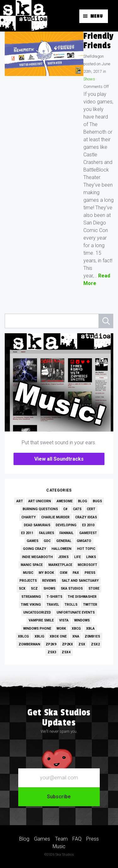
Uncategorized (37, 612)
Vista (64, 620)
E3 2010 (88, 525)
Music (28, 573)
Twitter (90, 605)
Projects (28, 581)
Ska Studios (72, 588)
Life (78, 557)
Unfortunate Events (76, 612)
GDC (47, 541)
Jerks (63, 557)
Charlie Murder (55, 517)
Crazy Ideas (86, 517)
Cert (91, 509)
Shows (89, 79)
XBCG (76, 629)
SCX (22, 588)
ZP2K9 (51, 644)
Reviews (49, 581)
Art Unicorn (40, 501)
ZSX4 (66, 652)
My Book (46, 573)
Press (90, 573)
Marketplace (60, 565)
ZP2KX (67, 644)
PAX (76, 573)
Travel (53, 605)
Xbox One (58, 636)
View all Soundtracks (59, 459)
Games (33, 541)
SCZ (34, 588)
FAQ (77, 839)
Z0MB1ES (92, 636)
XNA (76, 636)
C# (65, 509)
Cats (77, 509)
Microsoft (87, 565)
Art (20, 501)
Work (61, 629)
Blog (83, 501)
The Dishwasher (82, 597)
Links (91, 557)
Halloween (62, 549)
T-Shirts (54, 597)
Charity (29, 517)
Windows (82, 620)
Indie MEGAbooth (37, 557)
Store (94, 588)
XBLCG (23, 636)
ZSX (82, 644)
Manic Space (32, 565)
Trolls (71, 605)
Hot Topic (86, 549)
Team (61, 839)
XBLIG (39, 636)
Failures (47, 533)
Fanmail (67, 533)
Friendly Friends (99, 41)
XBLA (90, 629)
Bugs (97, 501)
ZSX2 (95, 644)
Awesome (65, 501)
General (64, 541)
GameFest (88, 533)
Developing (66, 525)
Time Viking (31, 605)
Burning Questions (40, 509)
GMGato (84, 541)
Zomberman (29, 644)
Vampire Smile (41, 620)
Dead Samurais (37, 525)
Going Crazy (35, 549)
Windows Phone (37, 629)
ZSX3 (52, 652)
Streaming (31, 597)
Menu (97, 16)
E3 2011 (27, 533)
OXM (64, 573)
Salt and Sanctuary (80, 581)
